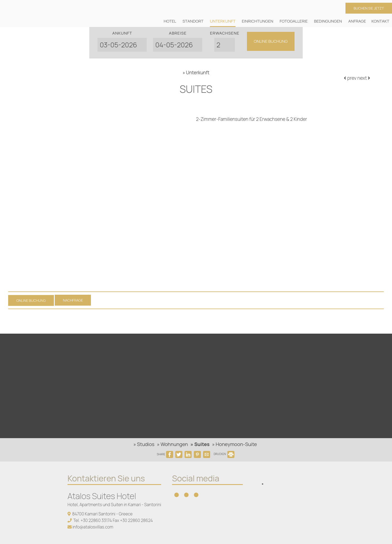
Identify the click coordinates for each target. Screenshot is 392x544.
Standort (193, 21)
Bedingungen (328, 21)
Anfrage (357, 21)
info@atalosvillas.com (93, 527)
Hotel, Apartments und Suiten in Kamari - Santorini (114, 505)
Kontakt (380, 21)
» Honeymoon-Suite (235, 444)
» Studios (144, 444)
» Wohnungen (172, 444)
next (364, 78)
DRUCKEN (224, 454)
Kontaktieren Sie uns (106, 478)
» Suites (200, 444)
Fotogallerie (294, 21)
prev (350, 78)
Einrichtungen (257, 21)
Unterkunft (223, 21)
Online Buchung (271, 41)
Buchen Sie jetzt (369, 8)
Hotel (170, 21)
